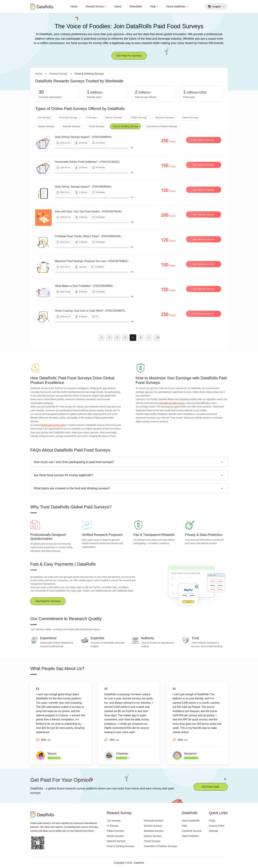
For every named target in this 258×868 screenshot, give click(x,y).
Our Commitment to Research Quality (66, 619)
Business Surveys (165, 118)
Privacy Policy (217, 826)
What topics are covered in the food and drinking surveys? (72, 488)
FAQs (212, 821)
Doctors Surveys (114, 118)
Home (74, 6)
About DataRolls (176, 6)
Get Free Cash (211, 787)
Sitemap (213, 831)
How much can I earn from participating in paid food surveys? (74, 462)
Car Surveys (44, 118)
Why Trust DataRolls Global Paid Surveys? (71, 507)
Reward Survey (95, 6)
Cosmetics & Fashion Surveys (162, 126)
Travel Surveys (96, 126)
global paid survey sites (53, 425)
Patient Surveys (139, 118)
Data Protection (190, 836)
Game (118, 6)
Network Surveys (72, 126)
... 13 (157, 337)
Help (153, 6)
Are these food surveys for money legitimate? (63, 475)
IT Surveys (91, 118)
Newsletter (136, 6)
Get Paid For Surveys (129, 56)
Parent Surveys (190, 118)
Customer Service (192, 831)
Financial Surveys (68, 118)
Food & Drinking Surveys (125, 126)
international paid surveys (172, 403)
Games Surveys (46, 126)
